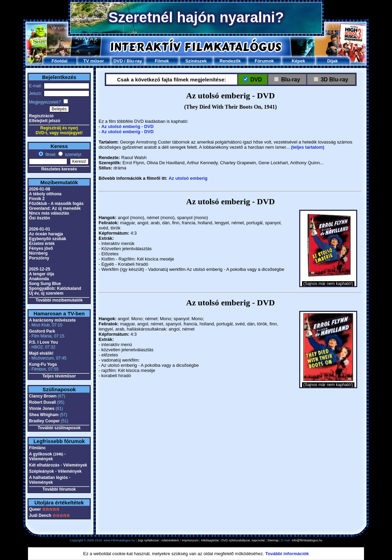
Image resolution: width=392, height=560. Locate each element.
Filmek (162, 61)
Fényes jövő (41, 248)
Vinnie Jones (42, 409)
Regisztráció (41, 116)
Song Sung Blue (45, 284)
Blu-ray (134, 61)
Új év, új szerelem (46, 293)
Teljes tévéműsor (59, 376)
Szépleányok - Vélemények (55, 471)
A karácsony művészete (52, 320)
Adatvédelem (170, 540)
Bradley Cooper (44, 421)
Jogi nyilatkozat (148, 540)
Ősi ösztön (39, 218)
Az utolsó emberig (188, 178)
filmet (50, 155)
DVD (118, 61)
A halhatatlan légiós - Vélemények (50, 480)
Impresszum (190, 540)
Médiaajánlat (210, 540)
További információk (287, 554)
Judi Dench (40, 515)
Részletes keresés (59, 169)
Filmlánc (37, 448)
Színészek (196, 61)
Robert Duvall (42, 402)
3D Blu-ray (335, 80)
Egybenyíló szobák (48, 239)
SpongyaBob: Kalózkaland (55, 288)
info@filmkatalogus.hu (307, 540)
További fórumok (59, 489)
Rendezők (230, 61)
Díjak (333, 61)
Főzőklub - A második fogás (56, 204)
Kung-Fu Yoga (43, 364)
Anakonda (39, 279)
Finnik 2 (37, 199)
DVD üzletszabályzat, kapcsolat (243, 540)
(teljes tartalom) (308, 147)
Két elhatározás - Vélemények (58, 465)
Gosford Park (42, 331)
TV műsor (94, 61)
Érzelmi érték (42, 244)
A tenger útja (42, 274)
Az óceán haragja (46, 234)
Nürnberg (38, 253)
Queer (35, 509)
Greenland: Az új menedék (55, 208)
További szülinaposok (59, 428)
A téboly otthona (45, 194)
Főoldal (59, 61)
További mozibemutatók (59, 300)
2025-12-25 (39, 269)
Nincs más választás (49, 213)
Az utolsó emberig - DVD (128, 126)
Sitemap (273, 540)
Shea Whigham (44, 415)
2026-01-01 (39, 229)
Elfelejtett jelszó (45, 121)
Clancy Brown (43, 396)
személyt (73, 155)
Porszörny (39, 258)
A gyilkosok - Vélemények (47, 456)
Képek (298, 61)
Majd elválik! (41, 353)
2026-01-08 (39, 189)
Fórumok (264, 61)
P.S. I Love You (43, 342)
